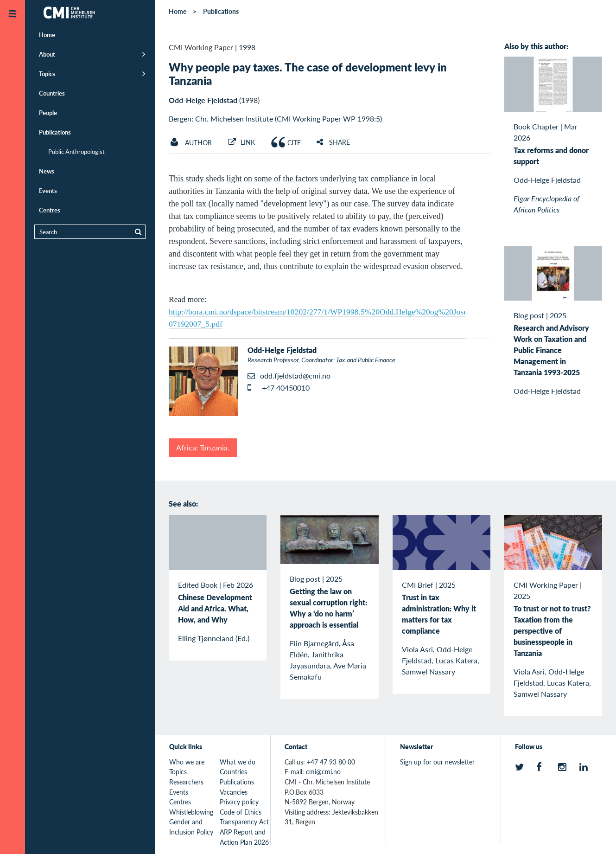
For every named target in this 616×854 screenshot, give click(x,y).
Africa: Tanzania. (203, 447)
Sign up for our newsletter (437, 762)
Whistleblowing (191, 812)
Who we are (187, 762)
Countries (52, 93)
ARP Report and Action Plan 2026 (244, 837)
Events (48, 190)
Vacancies (234, 792)
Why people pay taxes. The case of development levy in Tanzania (308, 74)
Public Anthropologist (76, 151)
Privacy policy (239, 802)
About (47, 54)
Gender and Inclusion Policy (191, 827)
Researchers (186, 782)
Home (47, 35)
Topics (47, 74)
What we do (238, 762)
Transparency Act (244, 822)
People (48, 112)
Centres (50, 210)
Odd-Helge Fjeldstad (203, 100)
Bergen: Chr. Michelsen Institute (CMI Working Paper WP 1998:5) (275, 119)
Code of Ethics (241, 812)
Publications (55, 132)
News (47, 171)
